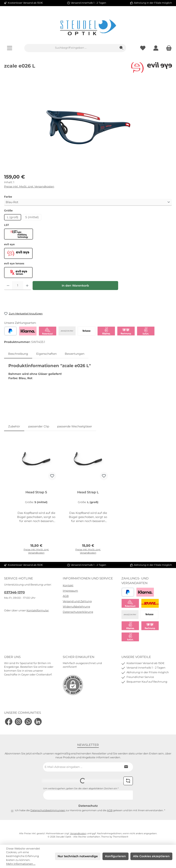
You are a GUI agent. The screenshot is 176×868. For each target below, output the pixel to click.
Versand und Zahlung (77, 601)
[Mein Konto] (156, 48)
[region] (88, 125)
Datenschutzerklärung (78, 612)
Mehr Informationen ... (21, 864)
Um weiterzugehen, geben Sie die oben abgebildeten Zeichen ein (81, 789)
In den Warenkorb (75, 286)
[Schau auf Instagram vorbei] (18, 722)
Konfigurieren (115, 856)
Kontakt (68, 585)
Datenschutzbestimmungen (48, 810)
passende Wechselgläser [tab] (75, 426)
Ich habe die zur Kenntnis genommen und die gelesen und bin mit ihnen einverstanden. (90, 810)
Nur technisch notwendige (78, 856)
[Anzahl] (18, 286)
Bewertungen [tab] (75, 354)
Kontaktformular (38, 610)
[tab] (18, 354)
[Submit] (126, 767)
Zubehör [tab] (14, 426)
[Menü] (10, 48)
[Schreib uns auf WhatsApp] (28, 722)
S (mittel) (32, 217)
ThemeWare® (121, 837)
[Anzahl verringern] (8, 286)
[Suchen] (122, 48)
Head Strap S (36, 492)
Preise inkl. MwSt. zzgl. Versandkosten (29, 187)
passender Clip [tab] (39, 426)
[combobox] (71, 48)
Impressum (70, 591)
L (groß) (13, 217)
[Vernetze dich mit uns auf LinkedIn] (38, 722)
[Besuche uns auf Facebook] (9, 722)
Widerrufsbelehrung (76, 607)
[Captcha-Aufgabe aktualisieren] (128, 781)
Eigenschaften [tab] (46, 354)
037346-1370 (14, 592)
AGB (66, 596)
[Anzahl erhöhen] (27, 286)
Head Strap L (88, 492)
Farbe (8, 197)
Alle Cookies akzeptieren (151, 856)
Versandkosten (78, 834)
